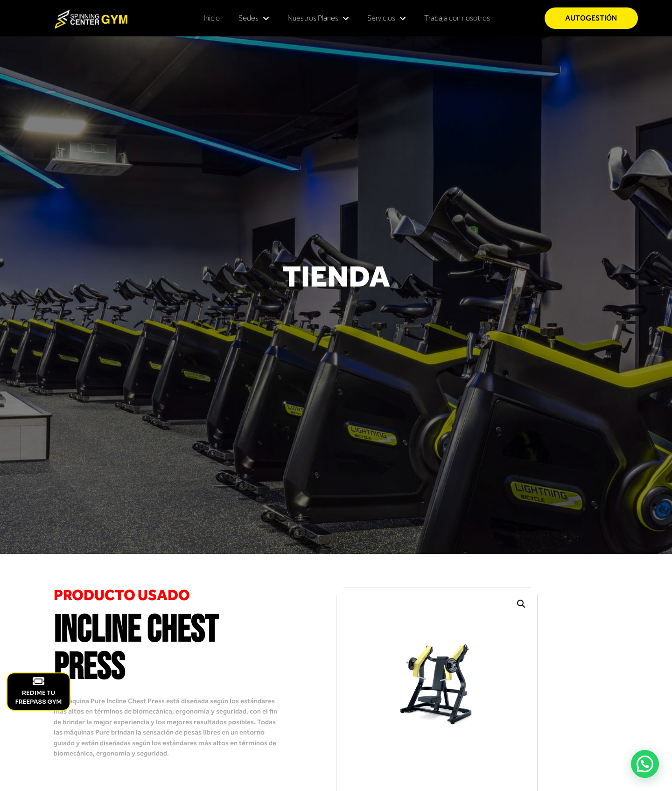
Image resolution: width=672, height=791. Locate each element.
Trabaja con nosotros (457, 18)
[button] (521, 604)
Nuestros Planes (318, 18)
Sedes (254, 18)
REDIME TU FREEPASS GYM (38, 691)
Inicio (212, 18)
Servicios (386, 18)
